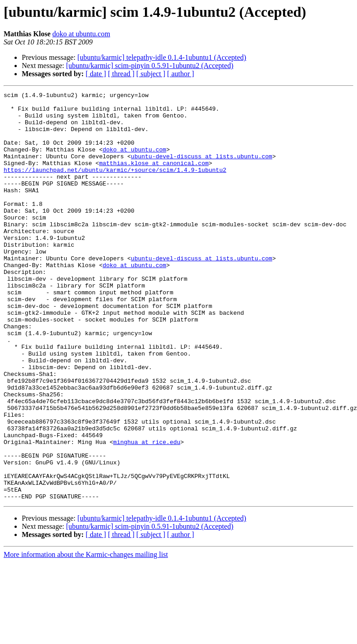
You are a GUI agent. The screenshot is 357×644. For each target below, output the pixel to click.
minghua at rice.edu (147, 512)
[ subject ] (151, 74)
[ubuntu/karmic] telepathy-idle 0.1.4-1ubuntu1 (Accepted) (162, 57)
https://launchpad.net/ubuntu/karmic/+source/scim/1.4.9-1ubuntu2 (115, 186)
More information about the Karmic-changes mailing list (86, 636)
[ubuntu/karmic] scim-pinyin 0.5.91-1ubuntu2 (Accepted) (150, 66)
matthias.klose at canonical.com (154, 178)
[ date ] (96, 74)
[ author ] (181, 74)
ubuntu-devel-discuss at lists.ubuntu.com (202, 170)
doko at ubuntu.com (82, 34)
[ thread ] (121, 74)
